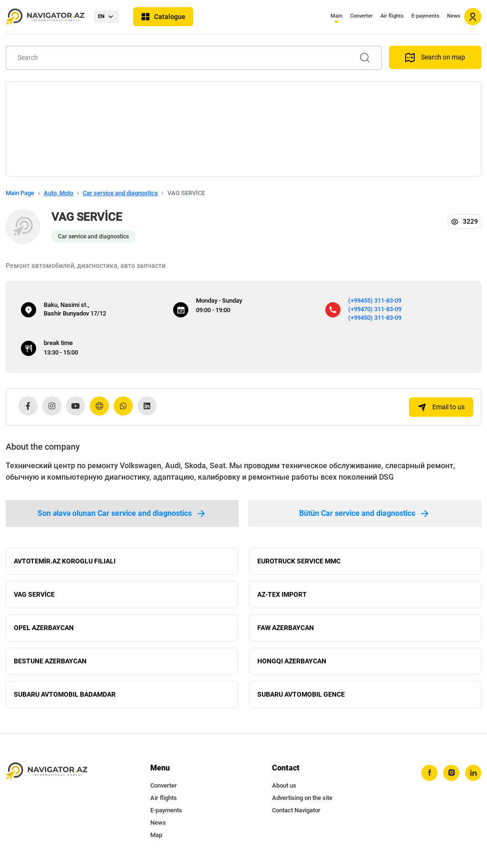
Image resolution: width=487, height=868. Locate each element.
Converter (361, 16)
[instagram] (451, 773)
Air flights (392, 16)
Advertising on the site (302, 798)
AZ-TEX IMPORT (282, 595)
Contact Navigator (296, 810)
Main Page (20, 193)
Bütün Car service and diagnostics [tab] (365, 513)
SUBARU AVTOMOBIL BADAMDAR (65, 695)
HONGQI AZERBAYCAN (292, 661)
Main (336, 16)
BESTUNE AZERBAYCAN (50, 661)
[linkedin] (473, 773)
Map (156, 835)
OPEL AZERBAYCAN (44, 628)
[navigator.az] (47, 771)
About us (284, 785)
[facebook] (429, 773)
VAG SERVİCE (34, 595)
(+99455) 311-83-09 (375, 301)
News (454, 16)
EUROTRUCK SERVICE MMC (299, 562)
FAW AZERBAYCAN (286, 628)
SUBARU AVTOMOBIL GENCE (301, 695)
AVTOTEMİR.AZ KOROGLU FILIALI (65, 562)
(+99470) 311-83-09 (375, 309)
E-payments (425, 16)
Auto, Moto (58, 193)
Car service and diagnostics (120, 193)
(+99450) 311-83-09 (375, 318)
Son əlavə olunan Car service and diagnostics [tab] (122, 513)
